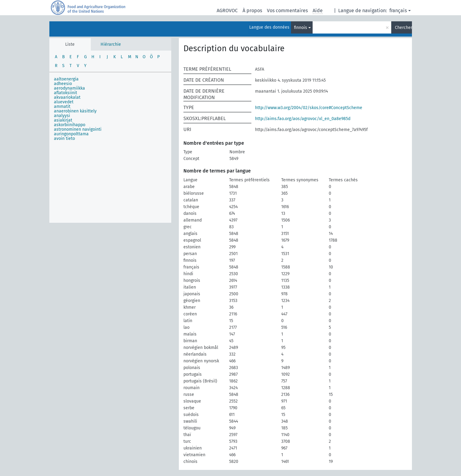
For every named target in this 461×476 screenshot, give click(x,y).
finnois (301, 28)
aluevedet (64, 102)
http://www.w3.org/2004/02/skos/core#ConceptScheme (309, 108)
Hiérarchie (111, 44)
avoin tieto (64, 139)
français (398, 11)
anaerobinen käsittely (75, 111)
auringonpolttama (71, 134)
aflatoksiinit (66, 93)
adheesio (63, 84)
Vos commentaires (287, 11)
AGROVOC (227, 11)
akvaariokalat (67, 97)
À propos (252, 11)
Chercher (403, 28)
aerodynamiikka (69, 88)
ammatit (62, 107)
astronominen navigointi (78, 129)
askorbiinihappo (70, 125)
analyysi (62, 116)
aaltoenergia (66, 79)
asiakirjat (63, 120)
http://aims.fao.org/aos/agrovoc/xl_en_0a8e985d (303, 119)
